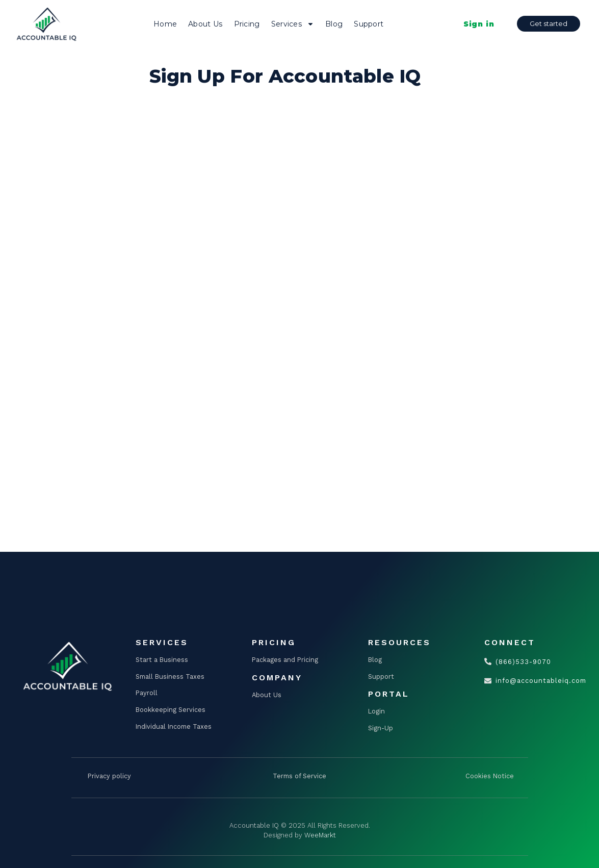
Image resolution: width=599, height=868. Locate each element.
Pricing (247, 24)
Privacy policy (109, 776)
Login (376, 711)
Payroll (147, 693)
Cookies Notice (490, 776)
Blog (334, 24)
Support (369, 24)
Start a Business (162, 660)
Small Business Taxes (170, 676)
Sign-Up (381, 728)
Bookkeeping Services (171, 710)
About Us (205, 24)
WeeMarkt (320, 835)
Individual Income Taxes (174, 726)
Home (165, 24)
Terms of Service (299, 776)
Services (293, 24)
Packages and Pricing (285, 660)
